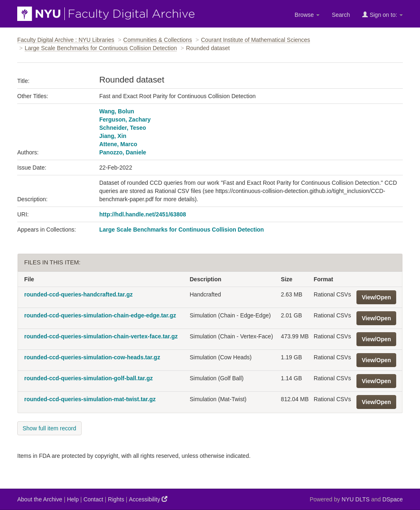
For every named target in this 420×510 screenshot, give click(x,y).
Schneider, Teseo (123, 128)
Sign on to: (382, 15)
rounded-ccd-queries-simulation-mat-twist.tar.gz (90, 399)
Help (73, 499)
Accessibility (148, 499)
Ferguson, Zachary (125, 119)
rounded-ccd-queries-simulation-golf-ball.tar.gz (88, 378)
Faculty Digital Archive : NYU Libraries (66, 40)
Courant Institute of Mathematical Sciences (256, 40)
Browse (307, 15)
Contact (93, 499)
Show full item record (49, 428)
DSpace (393, 499)
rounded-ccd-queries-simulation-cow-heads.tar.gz (92, 357)
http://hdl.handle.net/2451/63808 (143, 214)
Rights (116, 499)
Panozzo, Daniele (123, 152)
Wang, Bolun (117, 111)
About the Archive (40, 499)
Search (341, 15)
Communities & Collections (158, 40)
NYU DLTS (356, 499)
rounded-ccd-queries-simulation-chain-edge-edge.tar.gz (100, 315)
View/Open (376, 297)
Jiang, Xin (113, 136)
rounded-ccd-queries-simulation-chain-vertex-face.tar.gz (101, 336)
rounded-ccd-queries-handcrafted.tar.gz (78, 294)
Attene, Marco (118, 144)
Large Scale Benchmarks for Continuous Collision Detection (101, 48)
